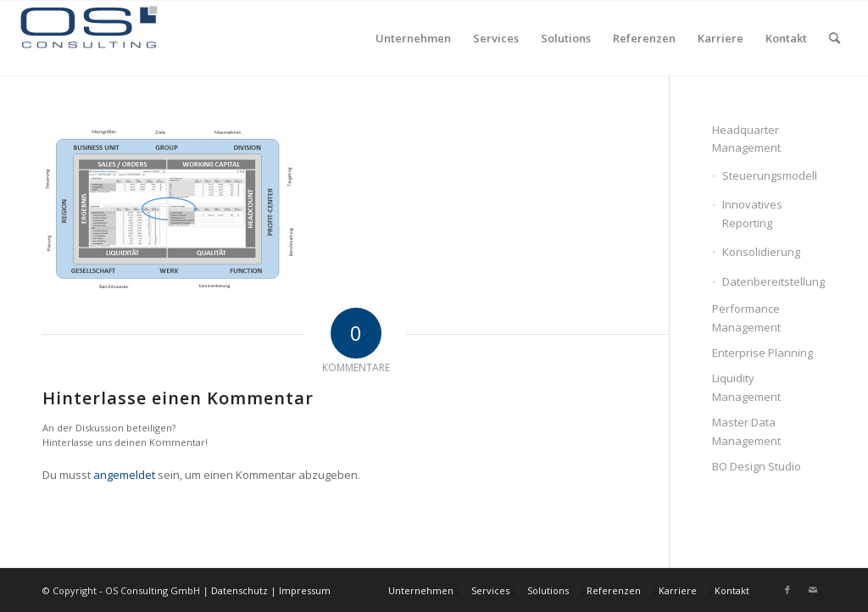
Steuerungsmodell (770, 175)
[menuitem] (413, 38)
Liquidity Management (746, 387)
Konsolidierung (761, 252)
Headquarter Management (746, 139)
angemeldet (124, 475)
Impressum (305, 590)
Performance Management (746, 317)
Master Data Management (746, 431)
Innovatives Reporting (752, 213)
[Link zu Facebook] (787, 590)
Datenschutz (239, 590)
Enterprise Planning (762, 353)
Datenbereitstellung (773, 281)
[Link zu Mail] (813, 590)
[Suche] (835, 38)
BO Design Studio (757, 466)
